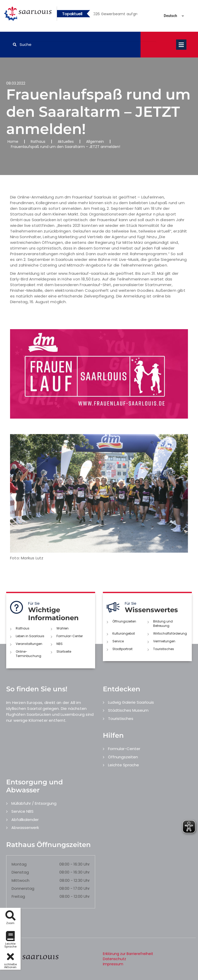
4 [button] (123, 15)
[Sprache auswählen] (168, 16)
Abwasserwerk (25, 828)
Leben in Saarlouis (30, 636)
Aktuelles (66, 142)
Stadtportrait (122, 649)
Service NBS (22, 811)
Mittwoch (20, 880)
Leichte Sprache (123, 765)
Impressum (113, 964)
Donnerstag (23, 888)
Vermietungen (164, 641)
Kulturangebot (124, 633)
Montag (19, 864)
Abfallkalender (25, 820)
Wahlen (63, 628)
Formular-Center (70, 636)
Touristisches (164, 649)
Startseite (64, 651)
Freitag (18, 896)
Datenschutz (114, 959)
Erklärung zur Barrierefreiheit (128, 954)
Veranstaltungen (29, 644)
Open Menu (181, 45)
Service (118, 641)
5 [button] (131, 15)
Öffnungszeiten (124, 621)
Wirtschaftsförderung (170, 633)
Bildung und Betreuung (163, 624)
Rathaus (38, 142)
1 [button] (100, 15)
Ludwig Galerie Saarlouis (131, 702)
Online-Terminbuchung (28, 654)
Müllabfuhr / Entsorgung (34, 803)
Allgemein (95, 142)
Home (13, 142)
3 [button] (115, 15)
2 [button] (108, 15)
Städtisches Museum (128, 710)
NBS (60, 644)
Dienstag (20, 872)
